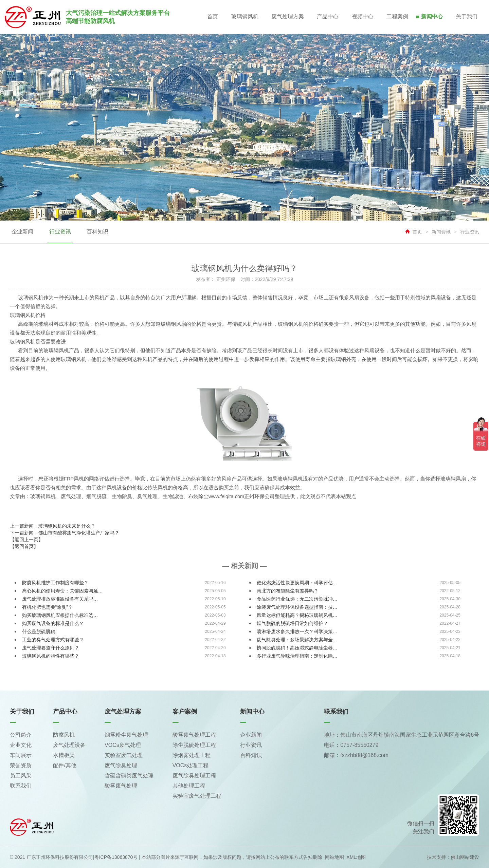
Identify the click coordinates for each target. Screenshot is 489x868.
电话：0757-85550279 (351, 745)
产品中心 (325, 17)
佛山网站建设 (465, 857)
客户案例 (185, 712)
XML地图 (356, 857)
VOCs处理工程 (191, 765)
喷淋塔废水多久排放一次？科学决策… (297, 631)
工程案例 (396, 17)
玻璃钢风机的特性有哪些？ (51, 656)
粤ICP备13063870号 (116, 857)
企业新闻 (22, 232)
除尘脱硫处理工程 (194, 745)
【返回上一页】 (26, 540)
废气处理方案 (285, 17)
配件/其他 (65, 765)
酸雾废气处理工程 (194, 735)
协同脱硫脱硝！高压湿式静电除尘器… (297, 648)
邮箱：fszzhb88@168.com (356, 755)
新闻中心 (431, 17)
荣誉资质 (21, 765)
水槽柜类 (64, 755)
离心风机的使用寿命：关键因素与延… (62, 591)
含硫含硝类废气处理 (129, 776)
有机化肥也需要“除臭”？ (47, 607)
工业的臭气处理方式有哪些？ (53, 640)
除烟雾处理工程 (192, 755)
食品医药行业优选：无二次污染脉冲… (297, 599)
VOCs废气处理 (123, 745)
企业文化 (21, 745)
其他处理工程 (189, 786)
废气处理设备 (69, 745)
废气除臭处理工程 (194, 776)
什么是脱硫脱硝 (39, 631)
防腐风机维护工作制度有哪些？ (55, 583)
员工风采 (21, 776)
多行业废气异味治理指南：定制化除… (297, 656)
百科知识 (96, 232)
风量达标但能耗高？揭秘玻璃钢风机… (297, 615)
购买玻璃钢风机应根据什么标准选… (60, 615)
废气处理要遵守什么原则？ (51, 648)
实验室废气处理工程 (197, 796)
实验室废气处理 (124, 755)
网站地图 (334, 857)
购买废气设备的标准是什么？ (53, 623)
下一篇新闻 (65, 533)
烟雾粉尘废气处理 (126, 735)
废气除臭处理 (121, 765)
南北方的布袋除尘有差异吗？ (288, 591)
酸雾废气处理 (121, 786)
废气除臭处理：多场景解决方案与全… (297, 640)
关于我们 (467, 17)
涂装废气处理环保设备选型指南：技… (297, 607)
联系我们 (21, 786)
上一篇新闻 (53, 526)
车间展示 (21, 755)
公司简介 (21, 735)
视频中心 (361, 17)
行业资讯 (59, 232)
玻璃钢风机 (241, 17)
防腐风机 (64, 735)
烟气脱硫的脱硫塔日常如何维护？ (292, 623)
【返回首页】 (24, 546)
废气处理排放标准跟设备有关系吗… (60, 599)
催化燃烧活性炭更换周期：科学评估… (297, 583)
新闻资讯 (441, 232)
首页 (209, 17)
